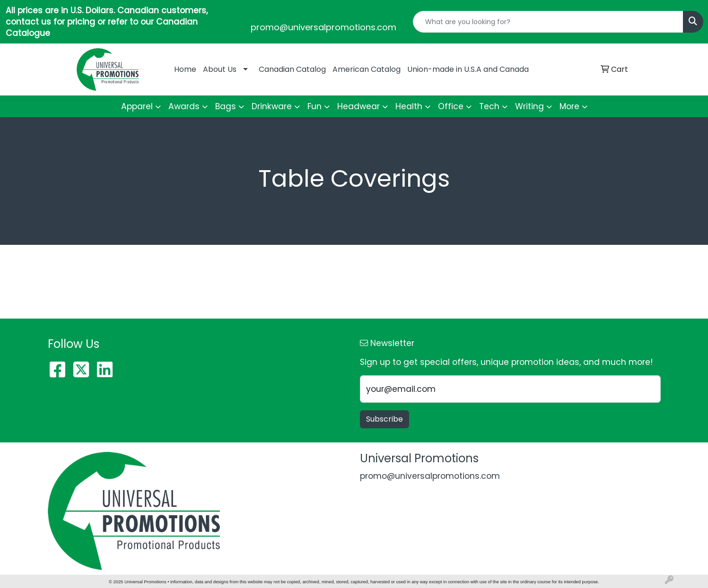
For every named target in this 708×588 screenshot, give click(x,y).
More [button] (569, 106)
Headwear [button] (358, 106)
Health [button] (409, 106)
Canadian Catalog (292, 69)
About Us (220, 69)
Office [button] (451, 106)
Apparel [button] (137, 106)
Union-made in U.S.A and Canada (468, 69)
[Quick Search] (548, 22)
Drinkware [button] (272, 106)
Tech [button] (489, 106)
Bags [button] (226, 106)
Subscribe (385, 419)
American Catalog (367, 69)
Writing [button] (529, 106)
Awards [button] (184, 106)
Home (185, 69)
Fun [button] (315, 106)
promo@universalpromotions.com (323, 27)
